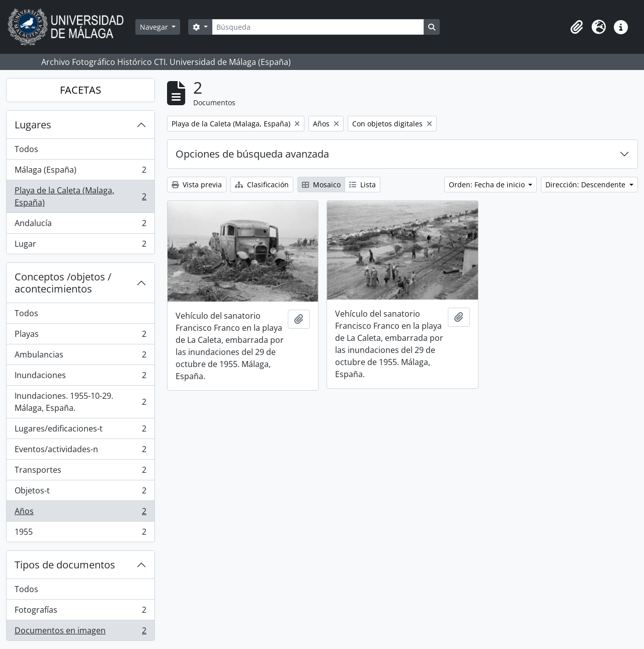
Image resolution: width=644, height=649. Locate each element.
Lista (363, 185)
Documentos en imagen (80, 632)
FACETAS (80, 90)
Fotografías (80, 612)
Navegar (155, 27)
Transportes (80, 472)
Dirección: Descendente (586, 185)
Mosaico (321, 185)
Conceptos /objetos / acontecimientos (63, 283)
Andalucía (80, 225)
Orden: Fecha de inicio (488, 185)
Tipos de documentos (65, 565)
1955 (80, 534)
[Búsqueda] (318, 27)
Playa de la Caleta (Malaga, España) (80, 196)
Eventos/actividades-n (80, 451)
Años (80, 513)
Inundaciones (80, 377)
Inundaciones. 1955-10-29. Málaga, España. (80, 402)
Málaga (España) (80, 172)
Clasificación (262, 185)
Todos (26, 149)
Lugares (33, 125)
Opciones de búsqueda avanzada (252, 154)
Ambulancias (80, 357)
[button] (577, 27)
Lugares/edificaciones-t (80, 431)
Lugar (80, 246)
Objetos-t (80, 493)
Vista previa (197, 185)
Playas (80, 336)
